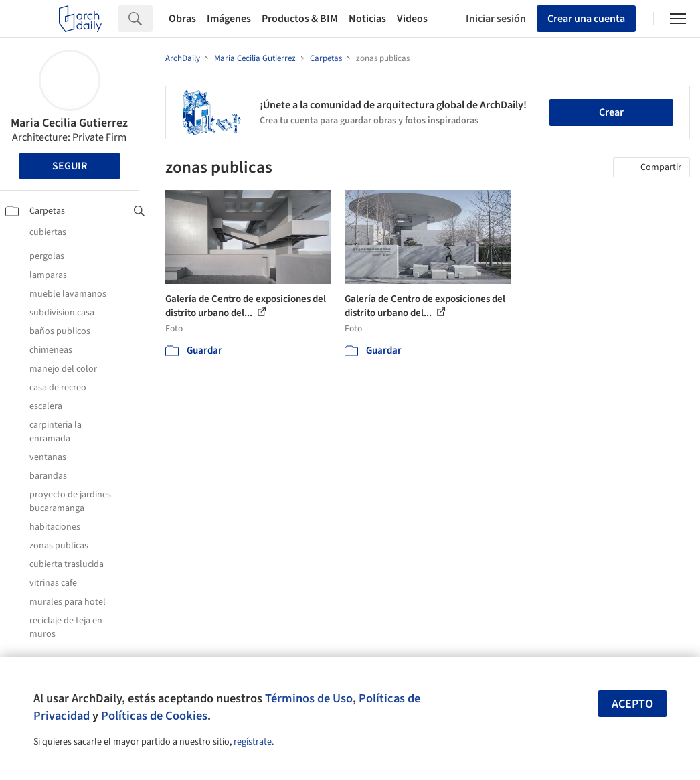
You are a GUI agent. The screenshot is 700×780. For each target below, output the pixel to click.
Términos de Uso (309, 698)
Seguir (70, 166)
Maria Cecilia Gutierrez (69, 123)
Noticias (367, 19)
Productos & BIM (300, 19)
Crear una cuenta (586, 19)
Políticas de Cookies (154, 716)
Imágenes (229, 19)
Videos (412, 19)
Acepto (632, 704)
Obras (182, 19)
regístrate (253, 742)
